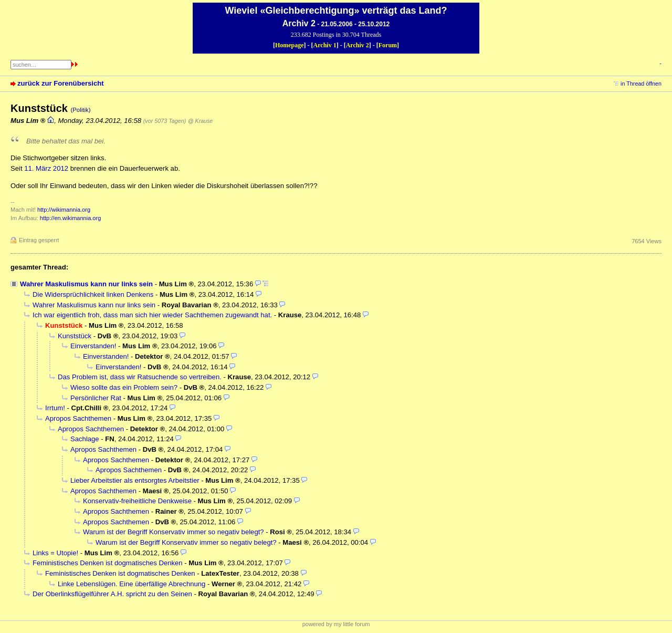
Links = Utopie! (55, 553)
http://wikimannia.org (64, 210)
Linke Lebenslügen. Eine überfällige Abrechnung (132, 584)
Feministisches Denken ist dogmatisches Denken (108, 563)
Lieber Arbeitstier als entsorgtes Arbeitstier (135, 480)
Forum (388, 45)
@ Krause (200, 121)
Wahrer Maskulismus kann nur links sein (86, 284)
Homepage (290, 45)
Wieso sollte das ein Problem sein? (124, 387)
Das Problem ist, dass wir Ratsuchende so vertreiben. (140, 377)
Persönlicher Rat (96, 398)
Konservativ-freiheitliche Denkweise (137, 501)
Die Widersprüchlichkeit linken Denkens (93, 294)
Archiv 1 (325, 45)
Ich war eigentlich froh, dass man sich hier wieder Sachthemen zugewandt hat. (152, 315)
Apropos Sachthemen (78, 418)
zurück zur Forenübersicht (61, 83)
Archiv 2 (358, 45)
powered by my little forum (336, 624)
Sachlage (85, 439)
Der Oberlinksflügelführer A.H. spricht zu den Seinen (112, 594)
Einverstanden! (93, 346)
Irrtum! (55, 408)
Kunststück (75, 336)
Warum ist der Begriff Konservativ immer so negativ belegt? (174, 532)
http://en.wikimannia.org (71, 218)
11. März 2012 (46, 168)
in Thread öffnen (641, 84)
